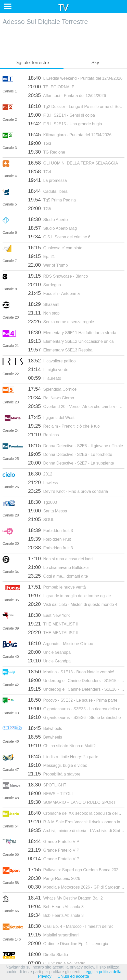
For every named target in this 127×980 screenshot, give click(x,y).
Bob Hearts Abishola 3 (56, 906)
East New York (49, 615)
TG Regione (47, 152)
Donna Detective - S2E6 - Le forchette (70, 454)
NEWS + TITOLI (50, 793)
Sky (95, 63)
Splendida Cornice (52, 389)
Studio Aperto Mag (52, 228)
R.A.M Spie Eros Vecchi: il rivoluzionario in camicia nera (76, 822)
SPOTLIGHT (47, 785)
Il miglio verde (48, 369)
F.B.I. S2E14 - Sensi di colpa (61, 115)
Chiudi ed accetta (73, 976)
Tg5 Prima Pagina (52, 200)
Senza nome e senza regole (61, 321)
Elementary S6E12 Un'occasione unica (71, 341)
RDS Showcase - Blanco (58, 276)
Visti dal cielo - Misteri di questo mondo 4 (73, 604)
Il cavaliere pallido (52, 361)
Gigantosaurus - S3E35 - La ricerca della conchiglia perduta (76, 709)
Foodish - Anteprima (54, 293)
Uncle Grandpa (49, 652)
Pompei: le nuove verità (57, 587)
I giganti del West (51, 417)
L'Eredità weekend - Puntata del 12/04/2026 (75, 78)
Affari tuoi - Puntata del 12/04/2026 (67, 95)
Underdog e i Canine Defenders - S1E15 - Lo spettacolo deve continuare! (76, 680)
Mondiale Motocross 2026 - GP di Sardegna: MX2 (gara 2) (76, 887)
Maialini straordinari (53, 935)
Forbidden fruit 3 (50, 530)
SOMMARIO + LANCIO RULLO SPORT (72, 802)
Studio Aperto (48, 219)
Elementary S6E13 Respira (60, 350)
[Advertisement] (63, 41)
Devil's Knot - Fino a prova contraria (68, 491)
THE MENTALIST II (53, 624)
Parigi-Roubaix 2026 (54, 878)
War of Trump (48, 265)
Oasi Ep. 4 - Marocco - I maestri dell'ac (71, 926)
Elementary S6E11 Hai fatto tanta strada (72, 332)
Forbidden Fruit (49, 539)
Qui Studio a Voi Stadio (57, 963)
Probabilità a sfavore (54, 774)
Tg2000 (42, 502)
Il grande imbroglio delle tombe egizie (69, 595)
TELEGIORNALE (51, 87)
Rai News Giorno (51, 398)
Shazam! (44, 304)
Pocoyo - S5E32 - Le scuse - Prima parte (73, 700)
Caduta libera (48, 191)
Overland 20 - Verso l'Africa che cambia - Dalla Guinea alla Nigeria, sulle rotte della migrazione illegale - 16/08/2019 (76, 406)
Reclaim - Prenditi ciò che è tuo (64, 426)
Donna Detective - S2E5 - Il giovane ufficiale (75, 445)
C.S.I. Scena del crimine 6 (59, 237)
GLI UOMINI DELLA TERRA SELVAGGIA (73, 163)
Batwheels (45, 728)
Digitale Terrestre (32, 63)
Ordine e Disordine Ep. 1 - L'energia (68, 943)
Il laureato (45, 378)
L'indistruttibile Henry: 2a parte (63, 756)
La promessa (47, 180)
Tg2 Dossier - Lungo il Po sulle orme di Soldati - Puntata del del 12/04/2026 (76, 106)
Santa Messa (48, 511)
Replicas (43, 434)
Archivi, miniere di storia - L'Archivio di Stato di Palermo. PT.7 (76, 830)
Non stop (44, 313)
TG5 (40, 208)
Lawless (43, 482)
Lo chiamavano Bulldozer (59, 567)
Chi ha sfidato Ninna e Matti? (62, 745)
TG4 (40, 171)
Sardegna (45, 284)
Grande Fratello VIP (54, 841)
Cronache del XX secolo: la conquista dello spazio (76, 813)
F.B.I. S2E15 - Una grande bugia (65, 124)
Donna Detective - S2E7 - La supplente (71, 463)
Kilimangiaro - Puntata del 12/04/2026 (70, 134)
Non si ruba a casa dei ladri (60, 559)
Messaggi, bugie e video (58, 765)
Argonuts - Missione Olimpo (61, 643)
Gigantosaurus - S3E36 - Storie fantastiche (74, 717)
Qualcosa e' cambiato (55, 248)
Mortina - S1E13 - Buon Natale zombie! (71, 672)
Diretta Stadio (48, 954)
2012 (40, 474)
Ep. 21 (42, 256)
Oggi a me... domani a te (58, 576)
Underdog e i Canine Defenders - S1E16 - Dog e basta (76, 689)
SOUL (41, 519)
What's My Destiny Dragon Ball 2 (65, 898)
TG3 (40, 143)
